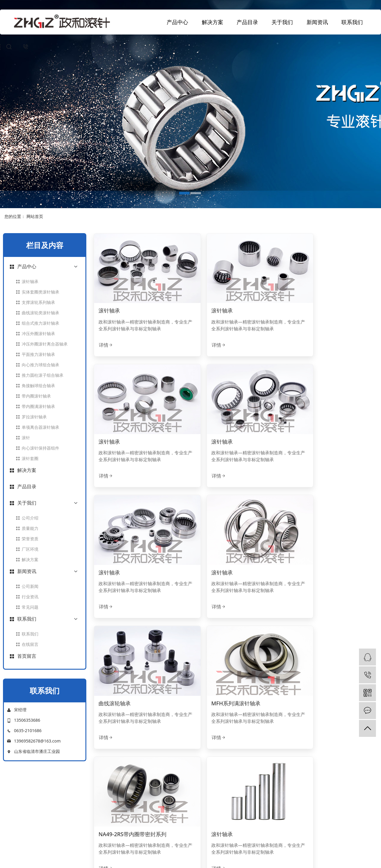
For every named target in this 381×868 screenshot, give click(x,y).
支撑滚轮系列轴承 (38, 302)
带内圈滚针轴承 (36, 396)
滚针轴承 (30, 281)
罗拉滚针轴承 (34, 417)
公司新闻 (30, 586)
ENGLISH (206, 852)
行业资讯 (30, 597)
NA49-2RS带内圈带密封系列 (326, 541)
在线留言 (30, 644)
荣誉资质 (30, 539)
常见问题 (30, 607)
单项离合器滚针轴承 (40, 427)
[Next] (279, 741)
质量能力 (30, 528)
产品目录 (247, 22)
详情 (106, 335)
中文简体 (181, 852)
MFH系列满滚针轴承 (220, 541)
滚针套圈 (30, 458)
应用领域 (205, 798)
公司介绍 (30, 518)
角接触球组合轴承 (38, 386)
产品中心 (177, 22)
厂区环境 (30, 549)
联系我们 (352, 22)
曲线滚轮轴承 (115, 541)
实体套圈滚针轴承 (166, 823)
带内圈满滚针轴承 (38, 406)
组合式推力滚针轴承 (40, 323)
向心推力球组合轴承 (40, 365)
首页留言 (27, 656)
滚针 (26, 438)
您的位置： (15, 216)
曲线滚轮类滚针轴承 (40, 313)
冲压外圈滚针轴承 (38, 333)
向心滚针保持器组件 (40, 448)
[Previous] (193, 741)
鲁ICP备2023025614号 (250, 860)
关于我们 (282, 22)
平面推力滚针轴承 (38, 354)
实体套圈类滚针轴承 (40, 292)
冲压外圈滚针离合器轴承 (45, 344)
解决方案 (213, 22)
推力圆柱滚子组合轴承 (43, 375)
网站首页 (35, 216)
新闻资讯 (317, 22)
